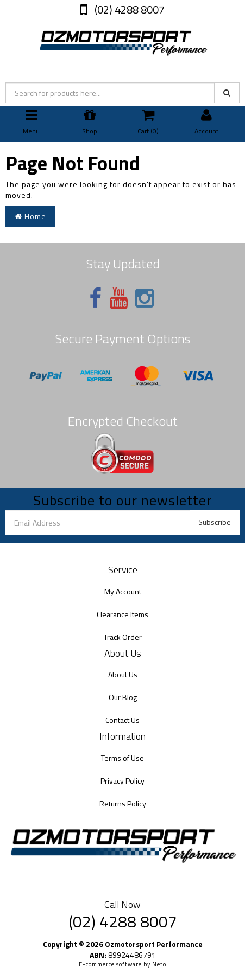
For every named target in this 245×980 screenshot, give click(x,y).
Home (30, 216)
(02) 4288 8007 (128, 9)
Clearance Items (122, 614)
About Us (123, 674)
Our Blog (123, 697)
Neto (159, 964)
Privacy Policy (122, 781)
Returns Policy (123, 803)
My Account (123, 591)
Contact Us (122, 720)
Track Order (123, 637)
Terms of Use (122, 758)
